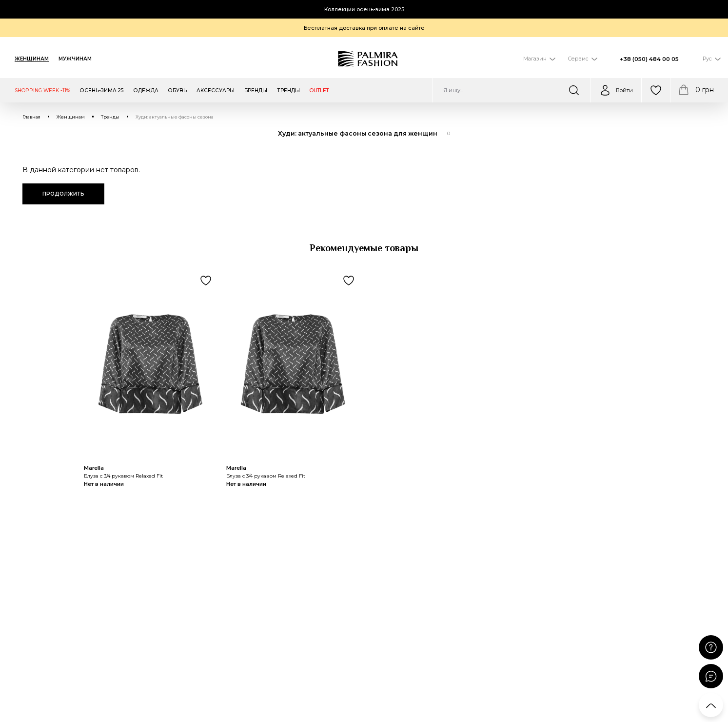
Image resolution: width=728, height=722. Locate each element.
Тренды (110, 117)
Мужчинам (75, 59)
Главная (31, 117)
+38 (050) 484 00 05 (649, 59)
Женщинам (32, 59)
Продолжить (63, 194)
